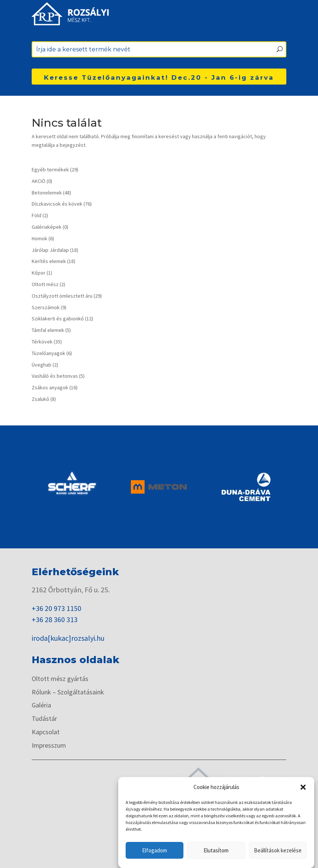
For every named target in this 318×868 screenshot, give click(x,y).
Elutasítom (216, 850)
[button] (303, 787)
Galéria (41, 705)
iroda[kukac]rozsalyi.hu (68, 638)
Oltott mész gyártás (60, 679)
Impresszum (49, 746)
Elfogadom (155, 850)
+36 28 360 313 (55, 619)
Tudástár (44, 719)
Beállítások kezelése (278, 850)
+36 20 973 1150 (56, 608)
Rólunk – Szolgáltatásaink (68, 692)
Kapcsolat (46, 732)
